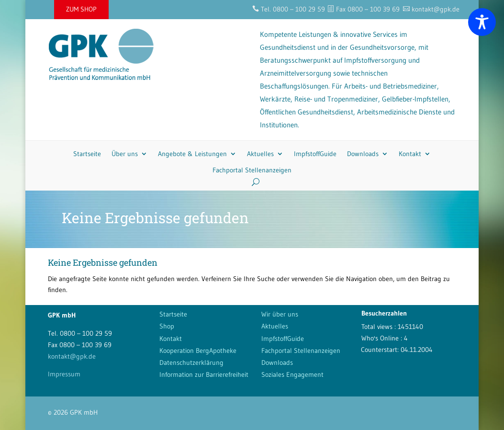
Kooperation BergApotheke (198, 351)
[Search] (252, 182)
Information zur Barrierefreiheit (204, 374)
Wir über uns (280, 314)
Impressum (64, 374)
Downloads (363, 154)
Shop (167, 326)
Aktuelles (260, 154)
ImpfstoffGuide (315, 154)
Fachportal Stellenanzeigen (252, 170)
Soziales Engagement (292, 374)
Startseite (87, 154)
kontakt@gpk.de (72, 356)
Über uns (125, 154)
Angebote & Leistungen (192, 154)
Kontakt (410, 154)
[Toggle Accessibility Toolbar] (482, 22)
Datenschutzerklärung (191, 362)
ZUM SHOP (81, 9)
